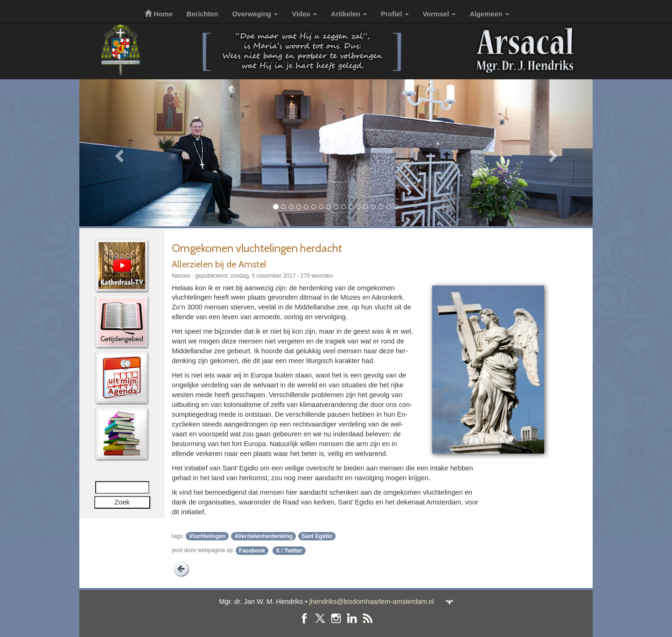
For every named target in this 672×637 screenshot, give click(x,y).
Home (159, 14)
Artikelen (349, 14)
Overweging (255, 14)
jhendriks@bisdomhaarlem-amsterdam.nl (372, 602)
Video (304, 14)
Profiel (395, 14)
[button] (118, 153)
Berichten (203, 14)
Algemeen (489, 14)
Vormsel (439, 14)
